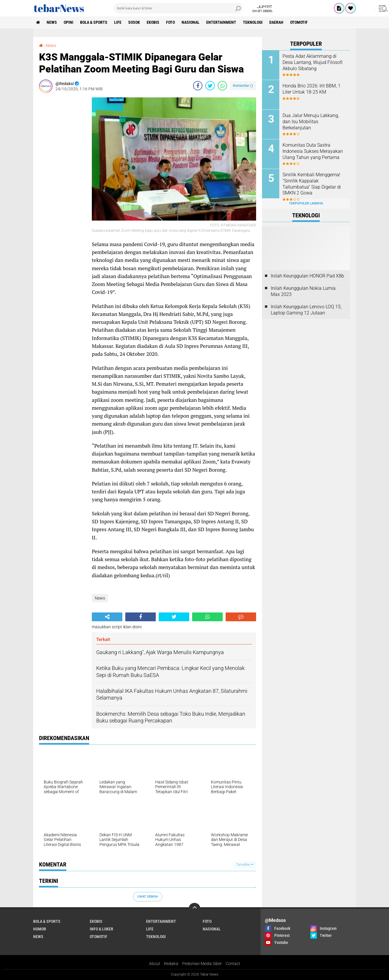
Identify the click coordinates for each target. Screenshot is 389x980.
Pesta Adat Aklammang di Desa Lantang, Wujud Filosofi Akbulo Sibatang (313, 62)
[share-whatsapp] (222, 86)
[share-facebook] (198, 86)
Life (118, 22)
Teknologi (253, 22)
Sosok (134, 22)
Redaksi (171, 964)
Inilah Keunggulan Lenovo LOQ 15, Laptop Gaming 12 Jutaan (306, 310)
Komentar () (243, 86)
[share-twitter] (210, 86)
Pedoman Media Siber (202, 964)
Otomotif (299, 22)
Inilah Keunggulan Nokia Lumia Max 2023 (303, 291)
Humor (40, 929)
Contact (233, 964)
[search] (178, 8)
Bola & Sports (94, 22)
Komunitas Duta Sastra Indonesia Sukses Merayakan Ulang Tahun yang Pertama (313, 151)
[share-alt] (107, 617)
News (52, 22)
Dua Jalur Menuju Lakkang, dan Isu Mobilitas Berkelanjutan (311, 122)
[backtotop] (194, 909)
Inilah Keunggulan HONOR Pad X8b (307, 276)
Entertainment (221, 22)
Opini (69, 22)
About (155, 964)
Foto (170, 22)
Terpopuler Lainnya (306, 203)
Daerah (276, 22)
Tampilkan (245, 865)
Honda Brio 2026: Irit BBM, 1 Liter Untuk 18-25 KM (312, 89)
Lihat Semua (148, 897)
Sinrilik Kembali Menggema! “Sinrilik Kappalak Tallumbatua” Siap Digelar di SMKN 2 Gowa (312, 184)
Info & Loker (102, 929)
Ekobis (153, 22)
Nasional (191, 22)
